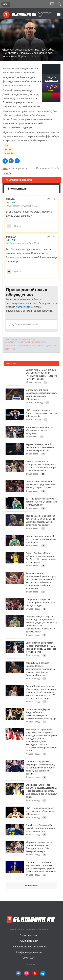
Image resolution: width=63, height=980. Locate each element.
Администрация (29, 941)
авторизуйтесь (24, 307)
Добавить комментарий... (24, 324)
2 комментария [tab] (18, 189)
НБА (5, 168)
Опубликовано (22, 206)
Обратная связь (29, 935)
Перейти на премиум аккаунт (29, 929)
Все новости (31, 886)
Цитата (18, 226)
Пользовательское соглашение (29, 947)
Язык (31, 964)
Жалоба (7, 173)
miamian (11, 237)
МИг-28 (10, 199)
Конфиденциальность (29, 952)
